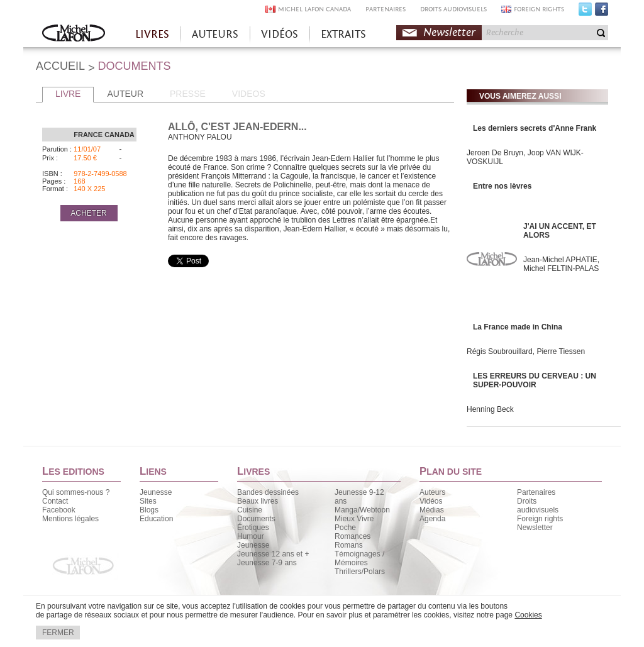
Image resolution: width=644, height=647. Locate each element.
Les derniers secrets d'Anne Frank (535, 128)
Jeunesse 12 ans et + (273, 554)
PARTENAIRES (386, 9)
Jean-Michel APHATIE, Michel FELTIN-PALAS (561, 264)
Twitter (585, 12)
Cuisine (250, 510)
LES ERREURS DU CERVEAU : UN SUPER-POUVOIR (535, 380)
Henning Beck (490, 409)
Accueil (74, 34)
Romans (349, 545)
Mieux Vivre (354, 519)
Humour (251, 536)
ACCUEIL (60, 66)
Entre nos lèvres (502, 186)
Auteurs (432, 492)
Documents (256, 519)
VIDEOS (249, 94)
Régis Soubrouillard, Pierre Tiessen (526, 351)
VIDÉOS (280, 34)
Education (156, 519)
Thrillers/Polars (360, 572)
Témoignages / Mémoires (359, 558)
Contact (55, 501)
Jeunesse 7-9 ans (267, 563)
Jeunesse (156, 492)
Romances (353, 536)
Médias (432, 510)
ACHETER (88, 213)
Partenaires (536, 492)
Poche (345, 528)
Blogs (149, 510)
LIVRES (152, 34)
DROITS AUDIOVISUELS (453, 9)
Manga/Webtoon (362, 510)
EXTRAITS (343, 34)
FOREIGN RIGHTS (539, 9)
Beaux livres (258, 501)
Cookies (528, 615)
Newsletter (449, 32)
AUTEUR (125, 94)
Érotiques (253, 528)
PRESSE (188, 94)
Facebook (602, 12)
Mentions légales (70, 519)
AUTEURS (215, 34)
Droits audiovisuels (538, 506)
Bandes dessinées (268, 492)
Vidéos (431, 501)
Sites (148, 501)
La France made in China (518, 327)
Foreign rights (540, 519)
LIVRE (68, 94)
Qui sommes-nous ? (76, 492)
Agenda (432, 519)
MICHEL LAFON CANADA (314, 9)
